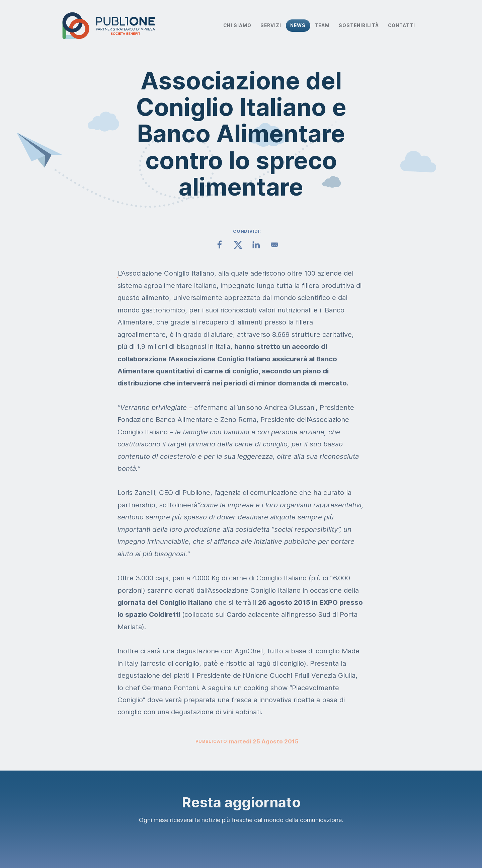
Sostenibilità (359, 25)
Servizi (271, 25)
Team (322, 25)
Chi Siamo (237, 25)
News (298, 25)
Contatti (401, 25)
